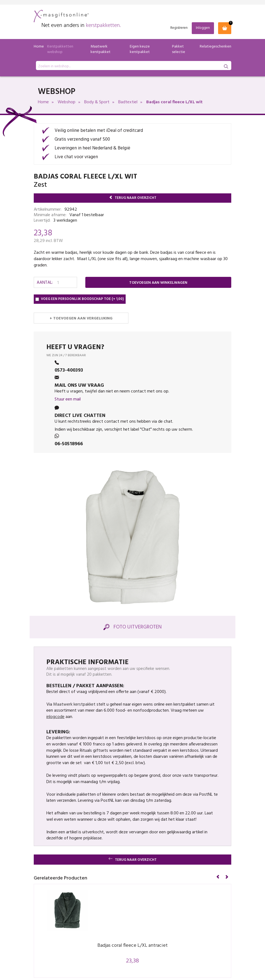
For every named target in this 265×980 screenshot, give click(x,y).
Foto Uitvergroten (132, 627)
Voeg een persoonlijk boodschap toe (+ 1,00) (80, 299)
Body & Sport (97, 102)
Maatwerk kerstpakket (101, 49)
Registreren (179, 28)
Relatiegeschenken (215, 47)
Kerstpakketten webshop (60, 49)
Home (39, 47)
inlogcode (55, 717)
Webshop (67, 102)
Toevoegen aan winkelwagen (158, 283)
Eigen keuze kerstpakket (140, 49)
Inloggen (203, 28)
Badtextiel (128, 102)
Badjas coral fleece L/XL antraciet (132, 946)
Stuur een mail (68, 399)
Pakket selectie (179, 49)
